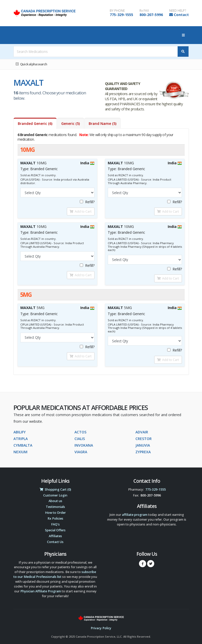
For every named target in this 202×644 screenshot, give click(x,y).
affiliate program (135, 515)
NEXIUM (20, 452)
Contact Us (55, 542)
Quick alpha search (32, 64)
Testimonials (55, 507)
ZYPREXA (143, 452)
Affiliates (55, 536)
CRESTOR (144, 439)
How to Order (55, 513)
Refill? (87, 202)
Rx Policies (55, 518)
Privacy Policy (101, 628)
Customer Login (55, 495)
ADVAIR (142, 432)
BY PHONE (117, 11)
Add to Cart (81, 211)
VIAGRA (81, 452)
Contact (181, 15)
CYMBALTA (23, 445)
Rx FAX (144, 11)
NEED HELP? (178, 11)
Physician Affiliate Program (41, 591)
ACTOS (80, 432)
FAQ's (55, 524)
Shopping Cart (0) (55, 489)
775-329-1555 (121, 15)
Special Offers (55, 530)
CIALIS (80, 439)
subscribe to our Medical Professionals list (55, 574)
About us (55, 501)
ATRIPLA (21, 439)
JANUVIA (143, 445)
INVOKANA (84, 445)
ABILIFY (20, 432)
